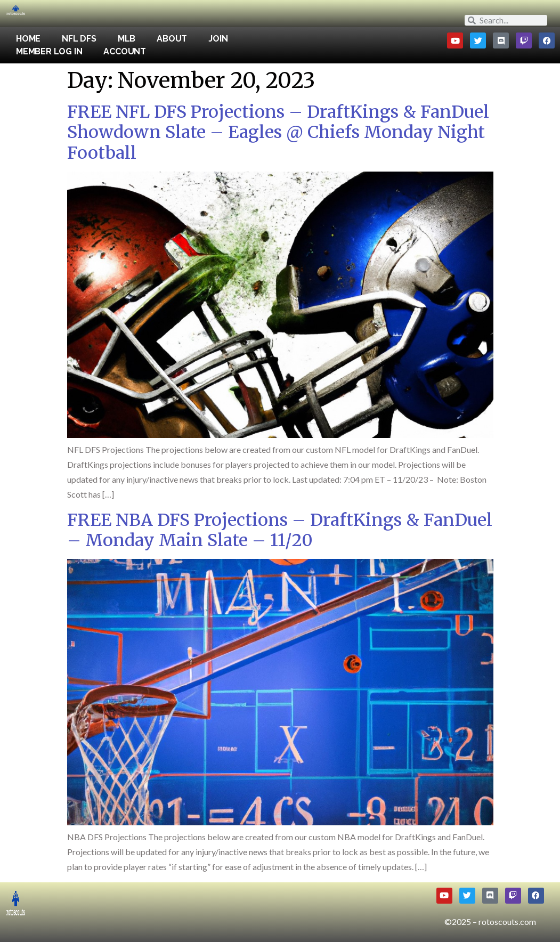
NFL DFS (79, 39)
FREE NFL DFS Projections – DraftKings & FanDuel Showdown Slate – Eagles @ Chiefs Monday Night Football (278, 132)
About (172, 39)
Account (125, 51)
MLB (127, 39)
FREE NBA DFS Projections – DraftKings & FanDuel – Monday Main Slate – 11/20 (280, 530)
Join (218, 39)
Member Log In (49, 51)
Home (28, 39)
